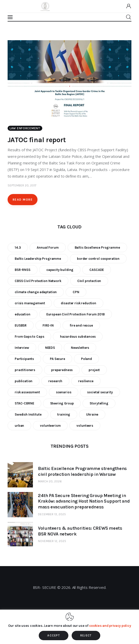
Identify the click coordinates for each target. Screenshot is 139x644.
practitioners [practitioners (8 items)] (25, 370)
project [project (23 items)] (94, 370)
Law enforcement (25, 128)
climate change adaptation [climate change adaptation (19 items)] (36, 292)
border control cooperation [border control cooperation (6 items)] (98, 259)
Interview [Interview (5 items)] (22, 348)
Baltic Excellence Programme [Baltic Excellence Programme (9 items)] (97, 248)
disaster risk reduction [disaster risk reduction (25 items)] (78, 303)
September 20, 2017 (22, 185)
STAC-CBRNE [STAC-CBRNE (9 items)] (24, 403)
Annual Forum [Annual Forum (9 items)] (48, 248)
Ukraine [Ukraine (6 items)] (92, 414)
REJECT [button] (86, 636)
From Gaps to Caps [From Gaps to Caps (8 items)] (29, 337)
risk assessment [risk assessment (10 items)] (27, 392)
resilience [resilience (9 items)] (86, 381)
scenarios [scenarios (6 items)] (64, 392)
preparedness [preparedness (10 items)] (62, 370)
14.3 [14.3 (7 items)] (18, 248)
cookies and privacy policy (110, 626)
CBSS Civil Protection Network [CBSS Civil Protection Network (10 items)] (38, 281)
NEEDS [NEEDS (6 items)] (50, 348)
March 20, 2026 (50, 481)
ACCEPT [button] (54, 636)
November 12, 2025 (52, 541)
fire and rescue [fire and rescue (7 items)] (81, 325)
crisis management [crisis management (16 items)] (30, 303)
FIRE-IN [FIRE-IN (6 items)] (48, 325)
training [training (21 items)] (64, 414)
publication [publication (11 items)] (24, 381)
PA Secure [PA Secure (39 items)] (57, 359)
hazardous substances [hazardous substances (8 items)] (78, 337)
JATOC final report (37, 140)
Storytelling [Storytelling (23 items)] (99, 403)
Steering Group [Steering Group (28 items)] (62, 403)
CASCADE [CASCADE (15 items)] (97, 270)
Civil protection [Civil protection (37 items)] (89, 281)
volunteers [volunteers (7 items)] (85, 426)
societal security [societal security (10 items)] (100, 392)
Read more (23, 200)
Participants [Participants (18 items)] (24, 359)
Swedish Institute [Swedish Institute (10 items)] (28, 414)
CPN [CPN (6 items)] (76, 292)
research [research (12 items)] (55, 381)
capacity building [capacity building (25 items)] (60, 270)
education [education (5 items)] (23, 314)
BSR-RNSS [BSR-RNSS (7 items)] (23, 270)
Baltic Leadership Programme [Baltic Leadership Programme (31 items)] (38, 259)
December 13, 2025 (52, 514)
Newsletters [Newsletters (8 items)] (80, 348)
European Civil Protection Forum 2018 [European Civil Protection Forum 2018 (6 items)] (76, 314)
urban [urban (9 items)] (19, 426)
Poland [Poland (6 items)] (86, 359)
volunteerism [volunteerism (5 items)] (50, 426)
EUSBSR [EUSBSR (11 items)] (21, 325)
